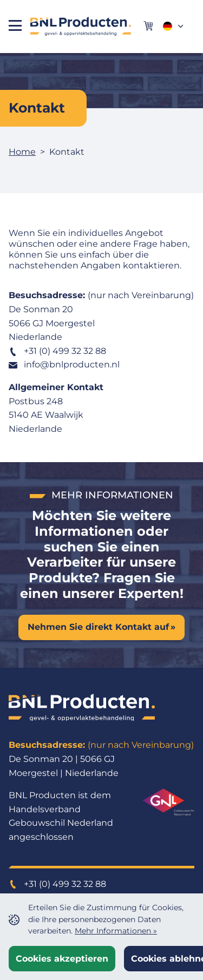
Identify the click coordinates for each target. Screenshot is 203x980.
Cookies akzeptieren (62, 959)
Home (22, 152)
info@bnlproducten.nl (64, 364)
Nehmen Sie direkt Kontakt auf (98, 627)
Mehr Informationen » (116, 931)
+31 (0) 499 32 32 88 (57, 351)
